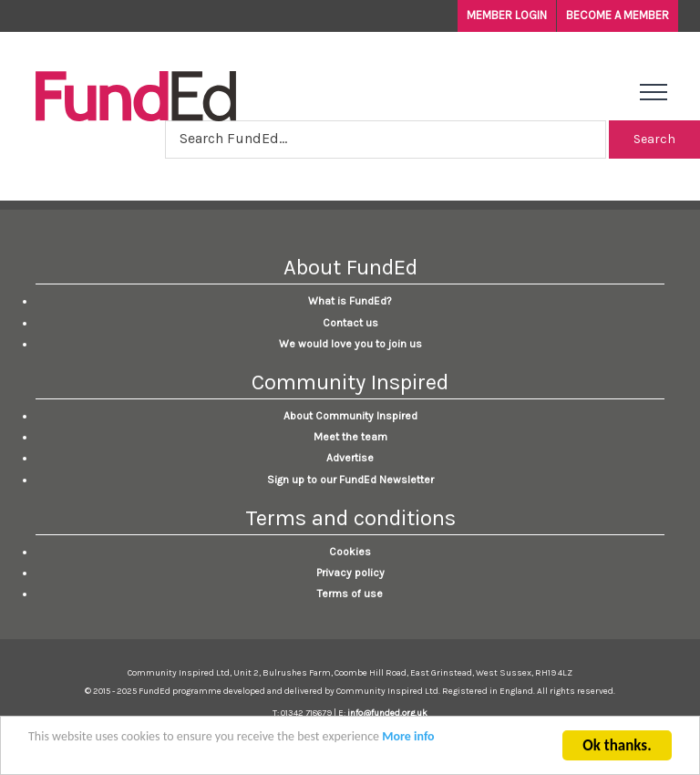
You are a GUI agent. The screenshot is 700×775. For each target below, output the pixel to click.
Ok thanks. (617, 747)
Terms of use (350, 594)
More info (408, 738)
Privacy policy (350, 573)
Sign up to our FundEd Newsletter (350, 480)
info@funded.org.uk (387, 713)
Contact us (350, 323)
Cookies (350, 552)
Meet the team (350, 437)
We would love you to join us (350, 344)
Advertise (350, 458)
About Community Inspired (350, 416)
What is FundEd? (350, 301)
